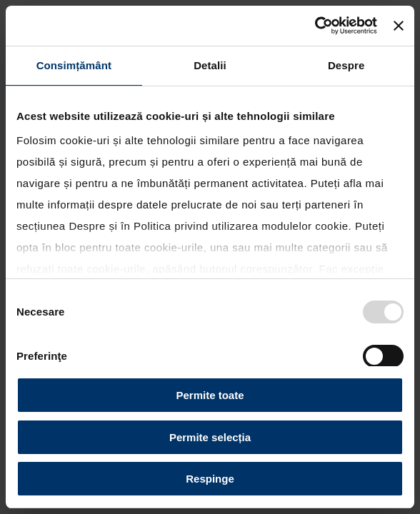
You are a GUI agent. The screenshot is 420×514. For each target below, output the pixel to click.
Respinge (210, 479)
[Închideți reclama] (399, 26)
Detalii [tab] (210, 65)
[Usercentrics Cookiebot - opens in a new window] (315, 26)
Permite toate (210, 395)
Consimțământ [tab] (74, 65)
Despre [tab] (346, 65)
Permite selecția (210, 437)
